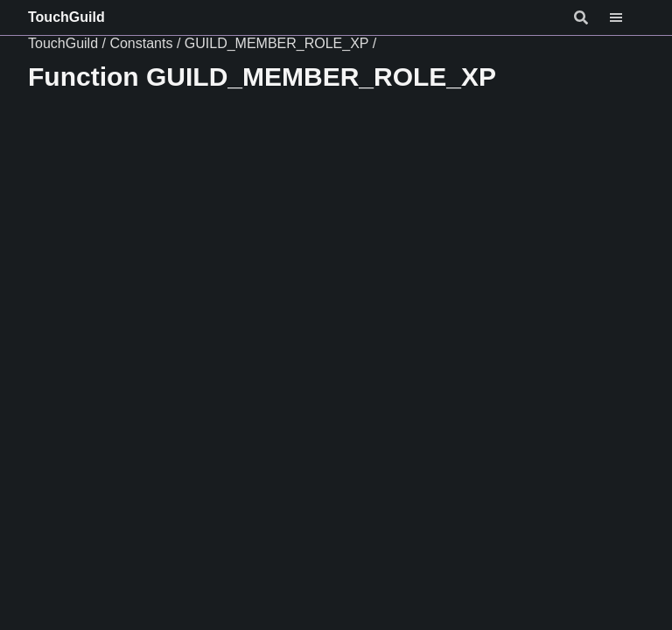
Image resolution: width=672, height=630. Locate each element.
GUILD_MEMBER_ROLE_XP (276, 43)
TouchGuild (66, 17)
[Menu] (626, 17)
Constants (141, 43)
